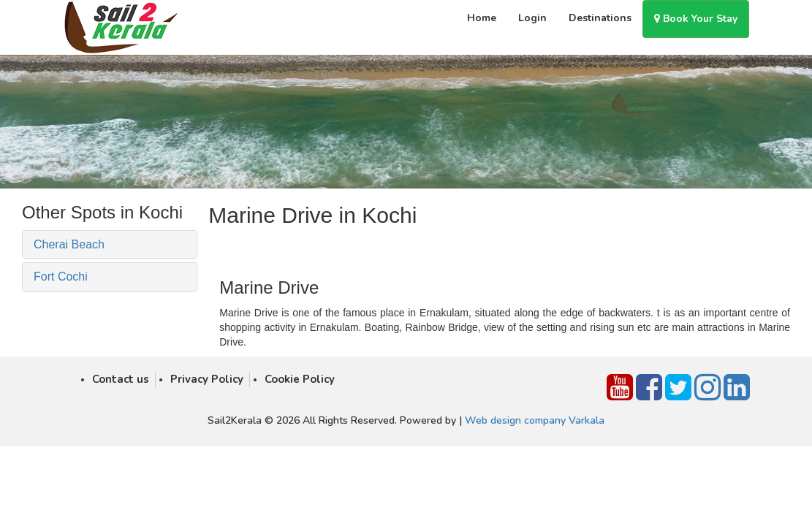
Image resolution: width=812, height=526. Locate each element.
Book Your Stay (696, 19)
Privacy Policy (207, 379)
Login (532, 18)
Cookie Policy (300, 379)
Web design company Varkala (535, 420)
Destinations (600, 18)
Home (482, 18)
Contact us (121, 379)
